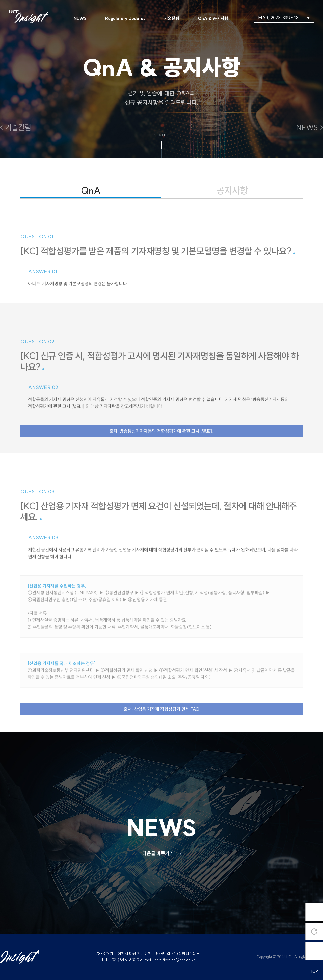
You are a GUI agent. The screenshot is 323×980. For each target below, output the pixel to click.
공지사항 (232, 190)
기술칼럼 (172, 18)
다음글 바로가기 (162, 853)
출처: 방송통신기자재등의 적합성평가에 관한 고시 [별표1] (161, 442)
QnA (91, 190)
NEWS (80, 18)
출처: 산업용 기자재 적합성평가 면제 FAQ (162, 720)
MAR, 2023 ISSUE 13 (284, 18)
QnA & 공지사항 (213, 18)
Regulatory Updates (125, 18)
